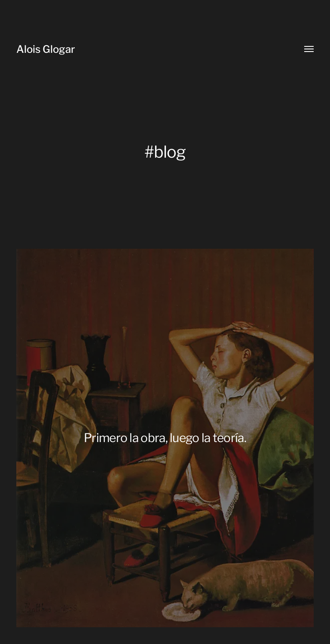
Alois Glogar (46, 49)
